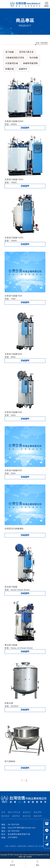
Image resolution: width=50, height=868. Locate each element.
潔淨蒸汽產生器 (26, 52)
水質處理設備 (12, 63)
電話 (38, 863)
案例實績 (5, 816)
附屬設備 (9, 69)
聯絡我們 (38, 816)
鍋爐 (7, 846)
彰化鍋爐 (42, 846)
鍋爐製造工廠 (33, 846)
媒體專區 (16, 816)
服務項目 (27, 812)
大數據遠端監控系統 (15, 58)
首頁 (37, 43)
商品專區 (38, 812)
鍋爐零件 (23, 69)
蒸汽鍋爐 (9, 52)
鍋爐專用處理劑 (30, 63)
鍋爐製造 (13, 846)
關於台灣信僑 (14, 812)
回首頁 (12, 863)
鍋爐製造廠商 (22, 846)
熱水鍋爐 (34, 58)
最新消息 (27, 816)
